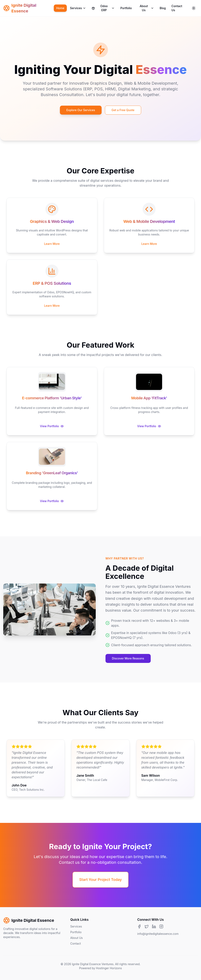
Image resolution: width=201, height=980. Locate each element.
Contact (76, 943)
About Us (147, 8)
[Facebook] (139, 926)
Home (60, 8)
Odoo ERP (103, 8)
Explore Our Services (81, 110)
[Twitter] (147, 926)
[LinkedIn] (154, 926)
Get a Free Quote (123, 110)
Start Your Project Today (100, 880)
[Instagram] (161, 926)
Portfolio (126, 8)
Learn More (52, 244)
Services (78, 8)
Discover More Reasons (128, 658)
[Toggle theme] (194, 8)
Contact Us (177, 8)
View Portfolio (52, 426)
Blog (163, 8)
